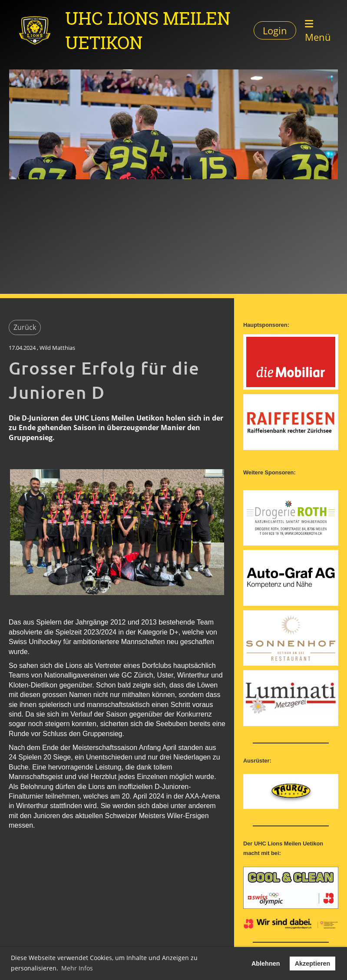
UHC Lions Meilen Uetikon (148, 30)
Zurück (25, 327)
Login (275, 30)
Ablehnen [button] (266, 964)
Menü (318, 31)
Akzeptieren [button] (313, 964)
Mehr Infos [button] (77, 968)
